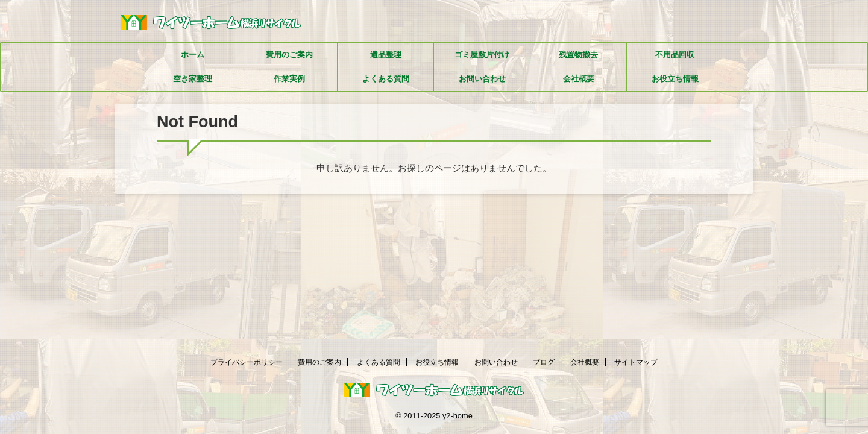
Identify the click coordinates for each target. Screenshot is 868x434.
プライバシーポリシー (247, 362)
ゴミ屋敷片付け (482, 55)
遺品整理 (386, 55)
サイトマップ (636, 362)
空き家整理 (193, 79)
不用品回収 (675, 55)
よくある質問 (386, 79)
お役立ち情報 (675, 79)
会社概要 (579, 79)
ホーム (193, 55)
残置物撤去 (578, 55)
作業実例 (289, 79)
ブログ (544, 362)
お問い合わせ (482, 79)
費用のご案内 (289, 55)
